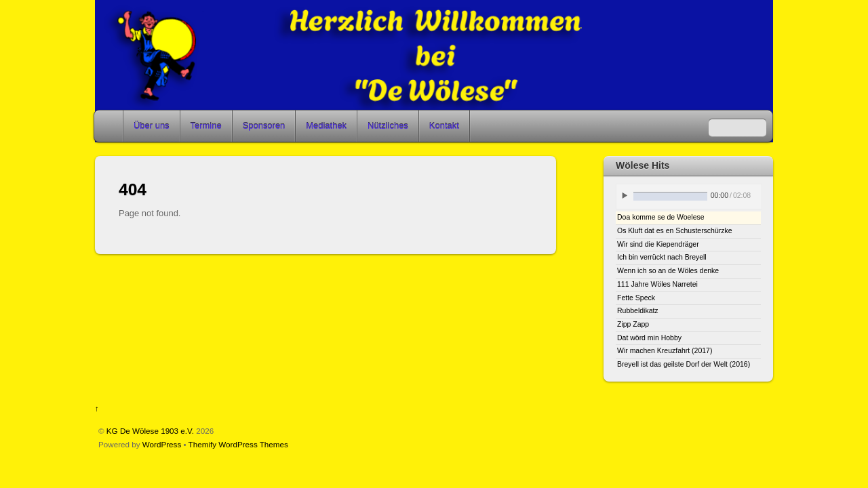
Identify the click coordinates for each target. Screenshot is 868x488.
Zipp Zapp (633, 324)
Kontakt (444, 126)
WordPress (162, 444)
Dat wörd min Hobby (649, 338)
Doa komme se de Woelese (661, 217)
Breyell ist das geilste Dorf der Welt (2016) (684, 364)
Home (110, 126)
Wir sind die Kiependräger (658, 244)
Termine (206, 126)
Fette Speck (636, 298)
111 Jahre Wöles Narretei (657, 284)
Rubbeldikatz (638, 311)
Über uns (152, 126)
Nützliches (388, 126)
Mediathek (326, 126)
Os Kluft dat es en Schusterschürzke (675, 231)
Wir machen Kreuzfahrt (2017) (665, 351)
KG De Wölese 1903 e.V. (150, 431)
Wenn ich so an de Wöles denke (668, 271)
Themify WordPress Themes (238, 444)
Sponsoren (264, 126)
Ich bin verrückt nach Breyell (662, 257)
